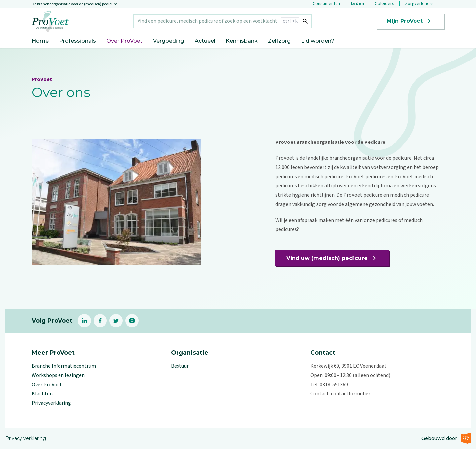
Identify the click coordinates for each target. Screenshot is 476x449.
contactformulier (351, 394)
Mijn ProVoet (410, 21)
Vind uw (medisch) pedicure (332, 258)
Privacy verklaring (26, 438)
